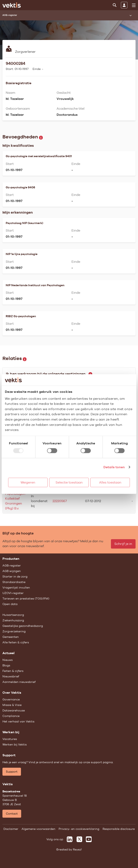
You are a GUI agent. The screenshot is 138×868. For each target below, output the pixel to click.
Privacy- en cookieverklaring (79, 829)
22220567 (60, 501)
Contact (12, 814)
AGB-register (12, 565)
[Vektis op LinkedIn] (70, 839)
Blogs (6, 665)
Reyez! (77, 849)
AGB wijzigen (12, 571)
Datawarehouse (14, 710)
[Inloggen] (124, 5)
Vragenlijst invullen (16, 588)
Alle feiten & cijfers (16, 642)
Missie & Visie (12, 705)
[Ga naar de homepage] (12, 5)
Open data (10, 604)
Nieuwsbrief (11, 676)
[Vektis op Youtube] (89, 839)
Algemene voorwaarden (38, 829)
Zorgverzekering (14, 631)
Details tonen (114, 467)
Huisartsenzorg (13, 615)
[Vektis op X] (79, 839)
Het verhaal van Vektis (18, 721)
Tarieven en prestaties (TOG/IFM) (26, 599)
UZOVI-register (13, 593)
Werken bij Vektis (15, 744)
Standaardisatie (14, 582)
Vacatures (10, 739)
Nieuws (8, 660)
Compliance (11, 716)
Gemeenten (11, 637)
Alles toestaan (110, 482)
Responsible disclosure (119, 829)
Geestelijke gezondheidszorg (23, 626)
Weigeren (28, 482)
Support (12, 772)
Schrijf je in (123, 544)
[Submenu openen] (130, 15)
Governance (11, 699)
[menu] (134, 5)
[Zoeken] (115, 5)
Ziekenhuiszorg (13, 620)
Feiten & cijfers (13, 671)
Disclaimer (11, 829)
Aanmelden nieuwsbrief (19, 682)
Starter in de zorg (15, 576)
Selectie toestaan (69, 482)
